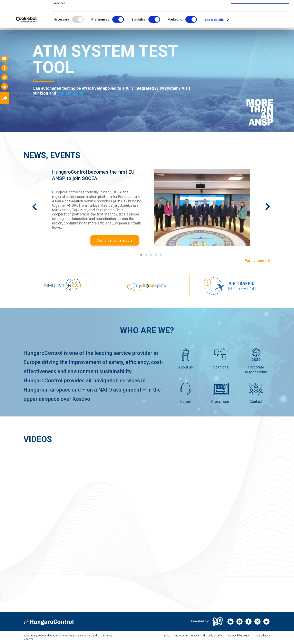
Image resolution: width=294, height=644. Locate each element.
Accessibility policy (239, 636)
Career (186, 393)
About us (186, 359)
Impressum (180, 636)
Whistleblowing (262, 636)
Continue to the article (115, 240)
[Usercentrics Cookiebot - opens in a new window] (26, 46)
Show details (214, 46)
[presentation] (34, 213)
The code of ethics (213, 636)
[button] (141, 255)
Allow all (260, 11)
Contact (256, 393)
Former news (256, 261)
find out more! (70, 93)
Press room (221, 393)
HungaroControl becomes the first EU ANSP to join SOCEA (93, 175)
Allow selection (260, 24)
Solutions (221, 359)
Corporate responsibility (256, 361)
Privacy (195, 636)
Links (167, 636)
